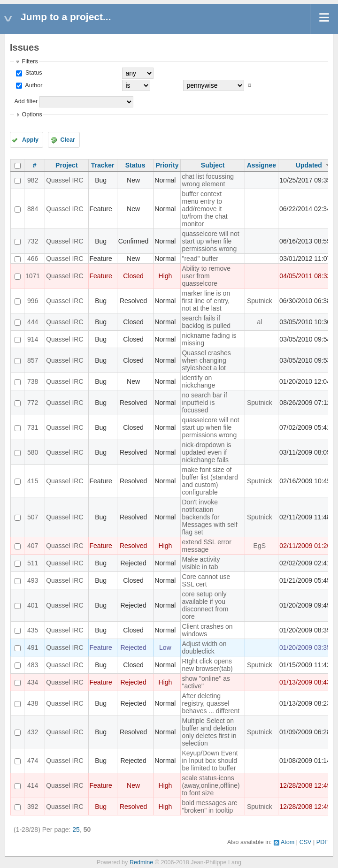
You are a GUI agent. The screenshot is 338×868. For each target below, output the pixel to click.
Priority (167, 165)
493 (33, 580)
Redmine (141, 862)
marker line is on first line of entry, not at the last (206, 301)
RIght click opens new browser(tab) (207, 665)
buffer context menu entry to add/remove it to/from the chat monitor (204, 209)
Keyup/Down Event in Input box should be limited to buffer (210, 761)
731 (33, 427)
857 (33, 360)
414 (33, 785)
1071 (33, 276)
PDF (322, 842)
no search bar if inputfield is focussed (204, 403)
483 (33, 665)
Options (32, 114)
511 (33, 563)
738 (33, 381)
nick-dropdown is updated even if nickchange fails (206, 452)
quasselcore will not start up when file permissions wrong (210, 241)
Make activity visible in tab (201, 563)
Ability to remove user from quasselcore (206, 276)
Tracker (103, 165)
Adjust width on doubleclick (204, 647)
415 (33, 481)
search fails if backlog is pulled (206, 322)
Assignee (261, 165)
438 (33, 703)
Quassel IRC (65, 180)
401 (33, 605)
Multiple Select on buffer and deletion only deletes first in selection (209, 732)
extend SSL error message (206, 546)
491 (33, 647)
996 (33, 301)
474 (33, 761)
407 (33, 546)
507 (33, 517)
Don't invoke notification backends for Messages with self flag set (209, 517)
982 (33, 180)
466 (33, 259)
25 (76, 830)
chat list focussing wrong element (208, 180)
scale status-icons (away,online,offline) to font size (211, 785)
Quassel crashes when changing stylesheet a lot (206, 360)
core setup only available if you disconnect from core (205, 605)
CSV (306, 842)
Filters (30, 61)
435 (33, 630)
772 (33, 403)
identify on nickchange (198, 381)
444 (33, 322)
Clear (68, 140)
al (259, 322)
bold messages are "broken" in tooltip (209, 807)
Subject (213, 165)
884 (33, 209)
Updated (309, 165)
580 (33, 452)
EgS (260, 546)
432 (33, 732)
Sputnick (260, 301)
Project (66, 165)
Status (33, 73)
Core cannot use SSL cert (206, 580)
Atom (288, 842)
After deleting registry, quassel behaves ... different (211, 703)
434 (33, 682)
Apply (30, 140)
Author (33, 85)
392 (33, 807)
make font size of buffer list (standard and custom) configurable (210, 481)
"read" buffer (200, 259)
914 (33, 339)
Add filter (26, 101)
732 (33, 241)
